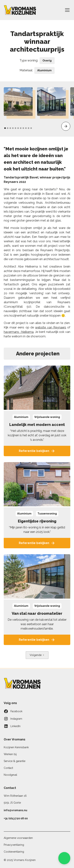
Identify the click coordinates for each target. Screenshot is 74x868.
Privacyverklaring (14, 845)
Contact (8, 768)
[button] (67, 10)
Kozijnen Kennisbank (16, 747)
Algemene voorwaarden (18, 838)
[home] (20, 10)
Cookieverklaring (14, 852)
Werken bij (10, 754)
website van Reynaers (51, 327)
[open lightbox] (18, 102)
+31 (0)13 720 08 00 (16, 818)
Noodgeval (10, 775)
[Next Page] (37, 655)
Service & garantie (15, 761)
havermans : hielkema (19, 332)
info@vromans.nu (15, 810)
